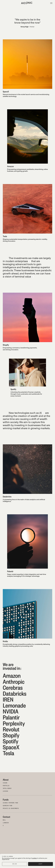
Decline (15, 864)
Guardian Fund (8, 806)
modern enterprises (17, 261)
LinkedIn (6, 823)
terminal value (23, 277)
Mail (4, 820)
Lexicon (5, 791)
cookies (34, 858)
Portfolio (6, 786)
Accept (40, 864)
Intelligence (7, 788)
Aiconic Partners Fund (10, 803)
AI (41, 413)
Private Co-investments (11, 808)
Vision (5, 783)
